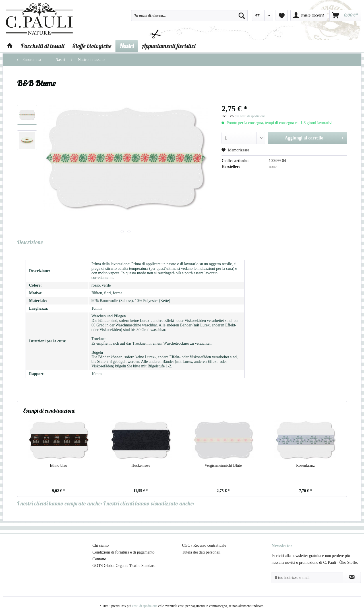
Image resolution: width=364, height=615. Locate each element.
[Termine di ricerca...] (189, 15)
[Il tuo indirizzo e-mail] (307, 577)
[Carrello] (345, 15)
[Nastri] (127, 46)
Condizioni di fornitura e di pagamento (123, 552)
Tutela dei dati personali (201, 552)
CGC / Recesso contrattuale (204, 545)
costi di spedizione (145, 606)
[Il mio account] (309, 15)
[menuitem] (189, 18)
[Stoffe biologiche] (92, 46)
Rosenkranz (305, 465)
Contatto (99, 559)
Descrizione (30, 242)
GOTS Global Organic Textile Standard (124, 566)
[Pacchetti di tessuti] (43, 46)
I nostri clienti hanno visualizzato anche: (149, 503)
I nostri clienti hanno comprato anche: (60, 503)
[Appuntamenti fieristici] (168, 46)
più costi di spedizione (250, 116)
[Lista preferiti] (282, 15)
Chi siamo (101, 545)
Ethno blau (58, 465)
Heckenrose (141, 465)
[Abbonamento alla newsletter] (352, 577)
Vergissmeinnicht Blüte (223, 465)
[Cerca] (242, 15)
